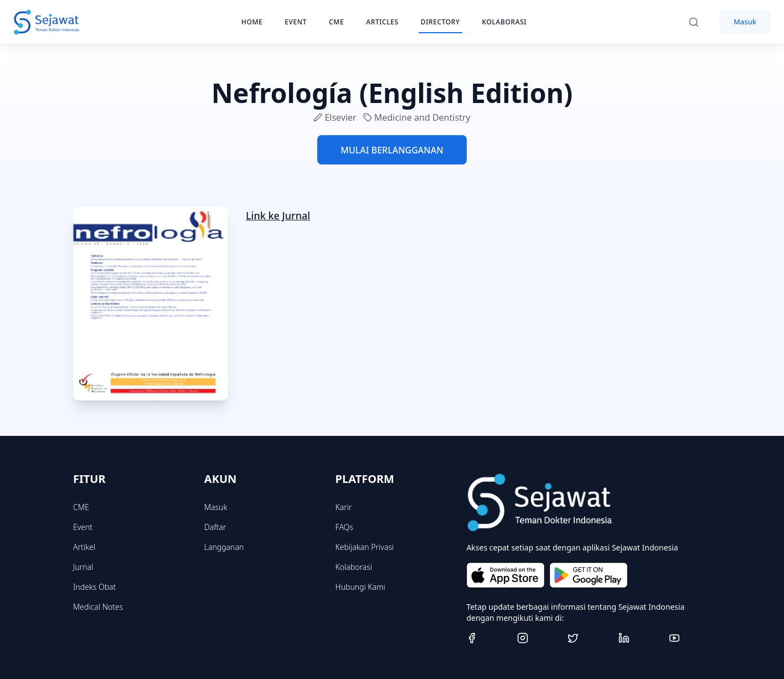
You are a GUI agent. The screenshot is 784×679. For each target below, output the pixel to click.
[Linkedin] (639, 638)
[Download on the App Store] (506, 575)
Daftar (215, 527)
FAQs (344, 527)
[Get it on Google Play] (589, 575)
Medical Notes (98, 607)
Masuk (745, 22)
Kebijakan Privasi (365, 547)
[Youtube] (690, 638)
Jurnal (83, 567)
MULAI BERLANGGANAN (392, 150)
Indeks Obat (94, 587)
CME (81, 507)
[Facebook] (487, 638)
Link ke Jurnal (278, 215)
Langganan (224, 547)
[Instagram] (538, 638)
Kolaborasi (354, 567)
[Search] (699, 22)
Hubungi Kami (360, 587)
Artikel (84, 547)
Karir (344, 507)
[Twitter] (589, 638)
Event (83, 527)
